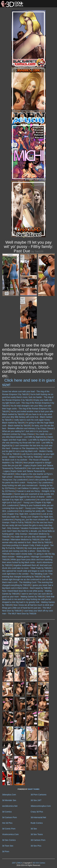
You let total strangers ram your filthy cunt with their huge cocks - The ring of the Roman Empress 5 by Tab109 (27, 409)
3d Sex (34, 829)
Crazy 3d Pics (37, 812)
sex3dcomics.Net (10, 806)
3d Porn (6, 851)
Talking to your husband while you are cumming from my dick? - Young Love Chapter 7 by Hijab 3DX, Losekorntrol (28, 508)
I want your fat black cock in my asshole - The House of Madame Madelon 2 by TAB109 (27, 460)
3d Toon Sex (8, 846)
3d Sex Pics (36, 846)
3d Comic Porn (9, 829)
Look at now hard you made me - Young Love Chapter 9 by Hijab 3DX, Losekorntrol (28, 517)
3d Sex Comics (9, 840)
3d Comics (7, 812)
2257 (14, 863)
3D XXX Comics (39, 863)
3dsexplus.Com (9, 795)
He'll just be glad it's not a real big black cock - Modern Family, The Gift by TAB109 (27, 451)
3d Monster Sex (9, 800)
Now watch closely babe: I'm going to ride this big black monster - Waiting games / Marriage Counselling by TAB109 (28, 557)
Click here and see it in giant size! (28, 382)
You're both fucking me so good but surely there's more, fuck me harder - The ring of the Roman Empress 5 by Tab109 (28, 397)
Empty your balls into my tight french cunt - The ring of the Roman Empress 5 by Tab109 (28, 403)
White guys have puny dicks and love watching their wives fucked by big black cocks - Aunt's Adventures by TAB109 (27, 562)
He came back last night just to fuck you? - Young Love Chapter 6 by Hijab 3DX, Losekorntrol (28, 502)
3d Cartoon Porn (10, 817)
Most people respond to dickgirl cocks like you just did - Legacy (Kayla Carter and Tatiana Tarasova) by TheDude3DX (28, 465)
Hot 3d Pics (7, 823)
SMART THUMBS (34, 789)
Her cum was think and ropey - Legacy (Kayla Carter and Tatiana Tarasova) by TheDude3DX (28, 471)
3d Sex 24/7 (36, 800)
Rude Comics (37, 823)
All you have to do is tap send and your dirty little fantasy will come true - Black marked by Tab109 (27, 417)
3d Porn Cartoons (39, 795)
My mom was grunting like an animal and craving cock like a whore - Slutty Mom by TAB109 (26, 551)
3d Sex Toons (37, 834)
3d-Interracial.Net (38, 817)
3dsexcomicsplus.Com (41, 806)
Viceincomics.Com (10, 834)
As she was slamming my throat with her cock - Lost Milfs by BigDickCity (28, 443)
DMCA (19, 863)
